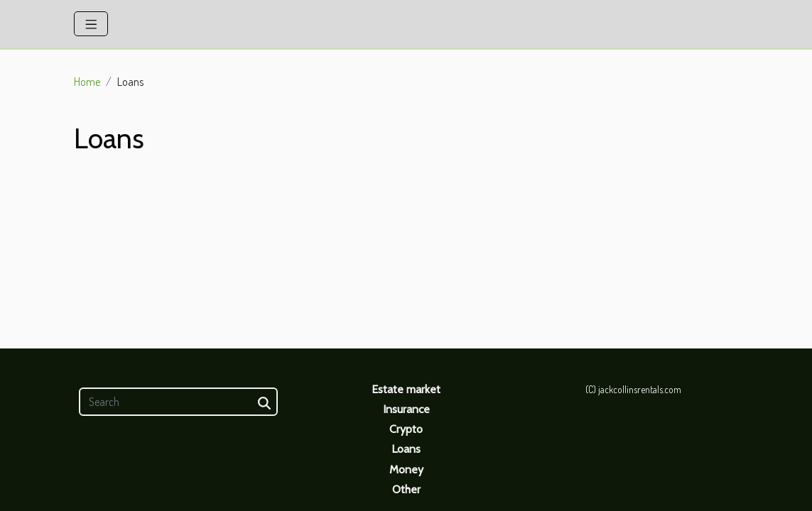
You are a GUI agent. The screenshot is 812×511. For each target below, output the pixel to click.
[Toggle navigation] (91, 24)
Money (406, 469)
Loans (406, 449)
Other (406, 489)
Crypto (406, 429)
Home (87, 82)
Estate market (406, 389)
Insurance (406, 409)
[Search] (178, 402)
